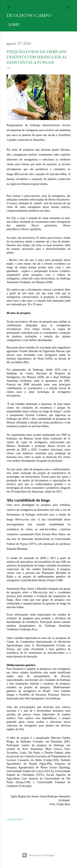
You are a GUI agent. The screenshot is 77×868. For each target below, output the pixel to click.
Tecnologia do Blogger (38, 855)
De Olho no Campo (29, 15)
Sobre (14, 25)
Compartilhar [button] (15, 819)
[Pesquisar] (68, 6)
